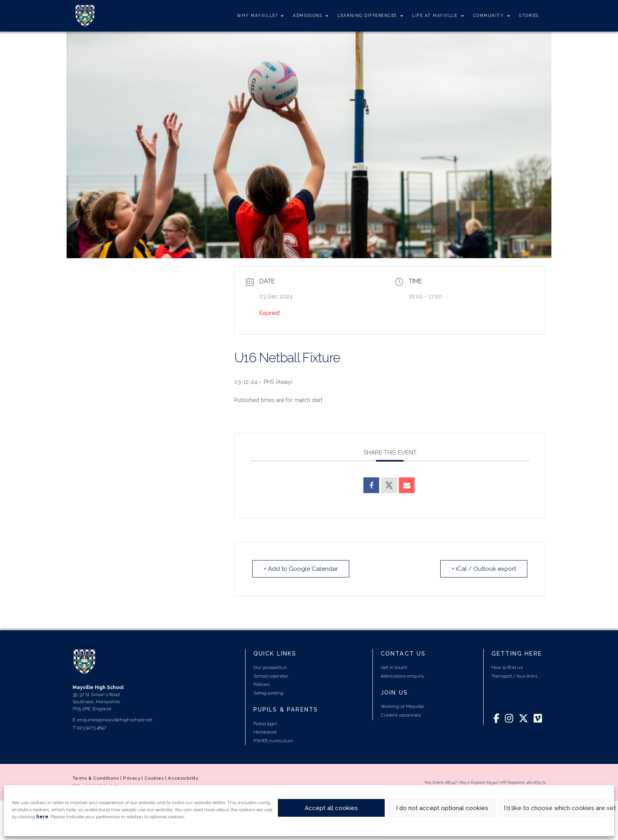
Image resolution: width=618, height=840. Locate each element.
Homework (265, 732)
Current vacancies (401, 715)
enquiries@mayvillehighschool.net (115, 720)
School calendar (271, 676)
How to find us (507, 667)
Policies (262, 684)
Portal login (265, 724)
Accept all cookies (331, 808)
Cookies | (156, 778)
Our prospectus (270, 667)
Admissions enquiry (402, 676)
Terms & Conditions (96, 778)
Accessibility (183, 778)
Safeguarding (268, 693)
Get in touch (394, 667)
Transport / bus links (514, 676)
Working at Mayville (402, 706)
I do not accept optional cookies (442, 808)
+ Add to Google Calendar (301, 569)
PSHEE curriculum (273, 741)
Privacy (132, 778)
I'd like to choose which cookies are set (555, 808)
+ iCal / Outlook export (484, 569)
